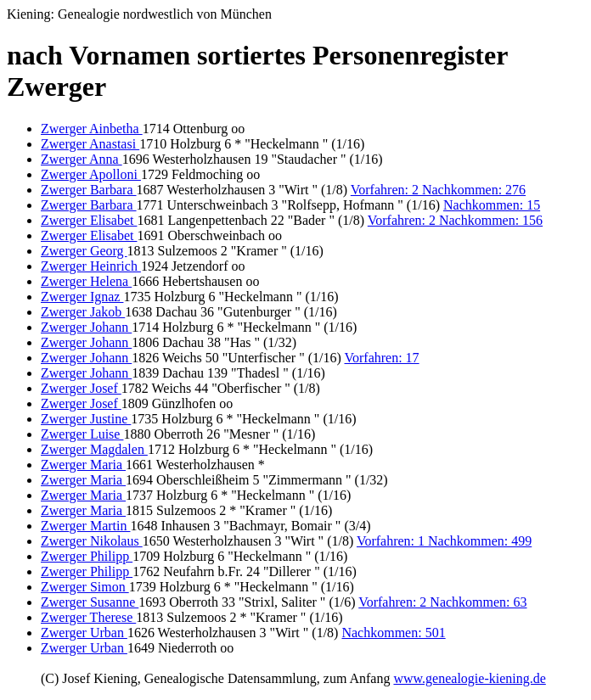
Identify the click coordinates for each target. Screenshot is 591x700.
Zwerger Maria (83, 465)
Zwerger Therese (88, 617)
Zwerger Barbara (89, 190)
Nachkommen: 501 (393, 633)
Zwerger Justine (86, 419)
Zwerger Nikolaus (92, 541)
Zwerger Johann (86, 327)
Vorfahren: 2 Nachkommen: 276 (438, 190)
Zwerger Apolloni (91, 174)
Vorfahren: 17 (381, 358)
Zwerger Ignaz (82, 297)
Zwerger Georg (84, 251)
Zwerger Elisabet (89, 220)
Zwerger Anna (82, 159)
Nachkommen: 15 (492, 205)
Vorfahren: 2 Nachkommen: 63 (442, 602)
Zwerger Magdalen (94, 449)
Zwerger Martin (85, 526)
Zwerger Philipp (87, 556)
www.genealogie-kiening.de (469, 678)
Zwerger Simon (85, 587)
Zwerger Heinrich (91, 266)
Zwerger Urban (84, 633)
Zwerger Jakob (83, 312)
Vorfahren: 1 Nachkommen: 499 (444, 541)
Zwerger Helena (86, 281)
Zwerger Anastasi (90, 144)
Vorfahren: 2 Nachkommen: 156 (455, 220)
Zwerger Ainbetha (92, 129)
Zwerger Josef (81, 388)
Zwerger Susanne (90, 602)
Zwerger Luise (82, 434)
